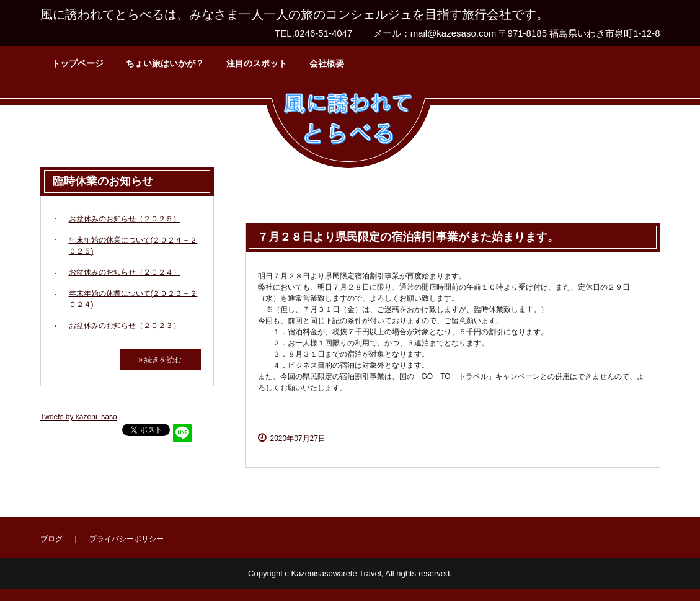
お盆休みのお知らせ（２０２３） (125, 326)
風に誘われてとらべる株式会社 (348, 127)
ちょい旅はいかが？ (165, 63)
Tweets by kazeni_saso (79, 417)
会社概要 (327, 63)
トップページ (78, 63)
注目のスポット (257, 63)
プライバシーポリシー (126, 539)
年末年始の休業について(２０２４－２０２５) (133, 246)
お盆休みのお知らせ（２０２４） (125, 272)
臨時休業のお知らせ (103, 181)
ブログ (51, 539)
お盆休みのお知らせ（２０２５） (125, 219)
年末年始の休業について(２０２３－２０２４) (133, 299)
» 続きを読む (160, 360)
